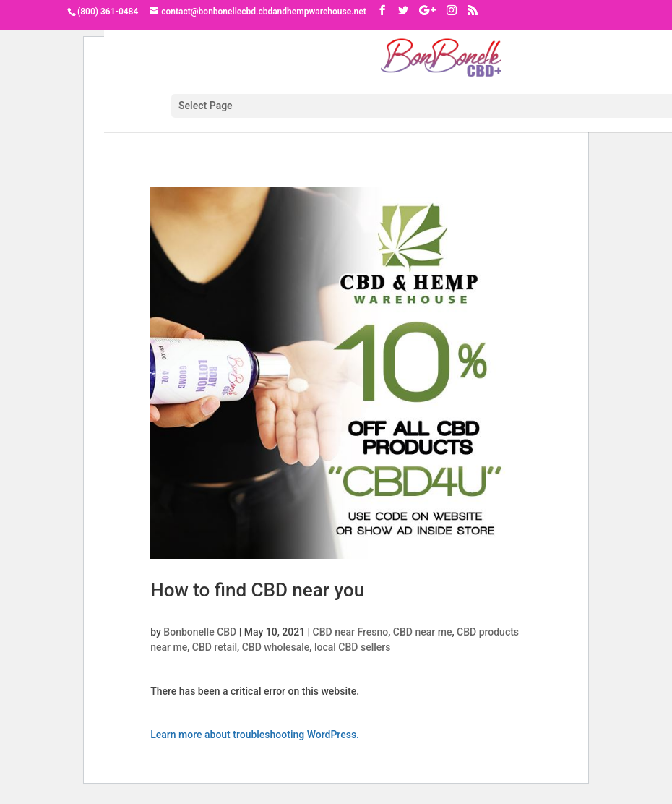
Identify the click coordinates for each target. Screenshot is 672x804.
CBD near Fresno (351, 632)
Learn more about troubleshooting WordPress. (255, 735)
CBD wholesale (276, 647)
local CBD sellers (353, 647)
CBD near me (423, 632)
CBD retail (215, 647)
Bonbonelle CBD (200, 632)
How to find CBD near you (257, 590)
